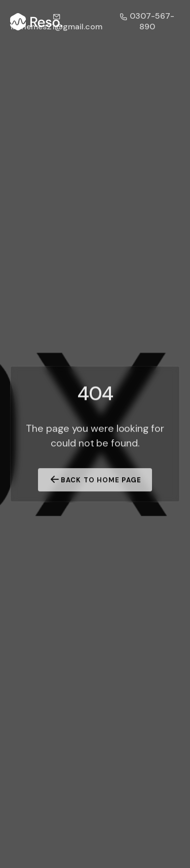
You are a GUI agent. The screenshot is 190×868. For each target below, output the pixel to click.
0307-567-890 (147, 21)
